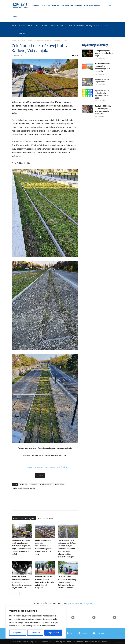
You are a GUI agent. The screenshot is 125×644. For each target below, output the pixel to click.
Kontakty (23, 33)
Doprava (36, 5)
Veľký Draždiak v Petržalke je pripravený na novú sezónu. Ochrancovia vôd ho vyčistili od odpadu (67, 582)
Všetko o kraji (47, 641)
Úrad (14, 26)
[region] (36, 622)
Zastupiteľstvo (25, 26)
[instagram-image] (73, 617)
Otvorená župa (41, 26)
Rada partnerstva (77, 26)
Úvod (14, 40)
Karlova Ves (60, 485)
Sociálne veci (67, 5)
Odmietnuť (35, 633)
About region (60, 641)
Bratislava (23, 485)
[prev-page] (13, 593)
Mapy (15, 16)
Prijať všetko (53, 633)
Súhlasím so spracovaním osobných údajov (47, 467)
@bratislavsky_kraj (81, 604)
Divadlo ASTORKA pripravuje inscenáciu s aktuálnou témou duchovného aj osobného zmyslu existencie (22, 582)
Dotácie (64, 26)
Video (14, 33)
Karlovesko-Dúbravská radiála (24, 488)
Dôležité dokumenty (75, 641)
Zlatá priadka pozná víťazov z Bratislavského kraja (104, 53)
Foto (106, 26)
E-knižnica (54, 26)
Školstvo (46, 5)
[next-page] (18, 593)
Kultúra (56, 5)
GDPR (105, 641)
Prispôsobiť (18, 633)
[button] (110, 6)
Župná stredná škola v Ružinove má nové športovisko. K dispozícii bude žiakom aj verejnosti (45, 582)
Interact (98, 26)
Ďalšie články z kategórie (24, 519)
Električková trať (46, 485)
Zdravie (78, 5)
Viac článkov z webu (46, 519)
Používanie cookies (92, 641)
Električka (34, 485)
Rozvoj (89, 26)
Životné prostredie (92, 5)
